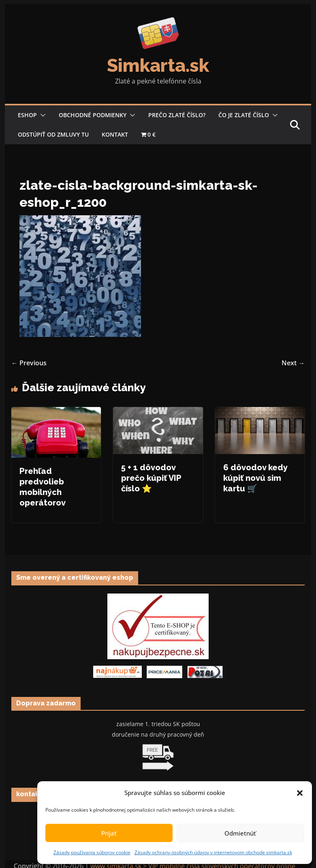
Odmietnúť (240, 833)
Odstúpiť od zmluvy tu (53, 134)
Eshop (27, 115)
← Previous (29, 363)
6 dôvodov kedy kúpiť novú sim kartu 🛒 (255, 478)
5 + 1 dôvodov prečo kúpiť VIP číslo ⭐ (151, 478)
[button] (300, 793)
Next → (293, 363)
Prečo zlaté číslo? (177, 115)
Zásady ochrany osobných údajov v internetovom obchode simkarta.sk (213, 852)
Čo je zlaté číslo (244, 115)
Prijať (109, 833)
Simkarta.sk (158, 65)
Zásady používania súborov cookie (92, 852)
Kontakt (115, 134)
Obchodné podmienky (93, 115)
